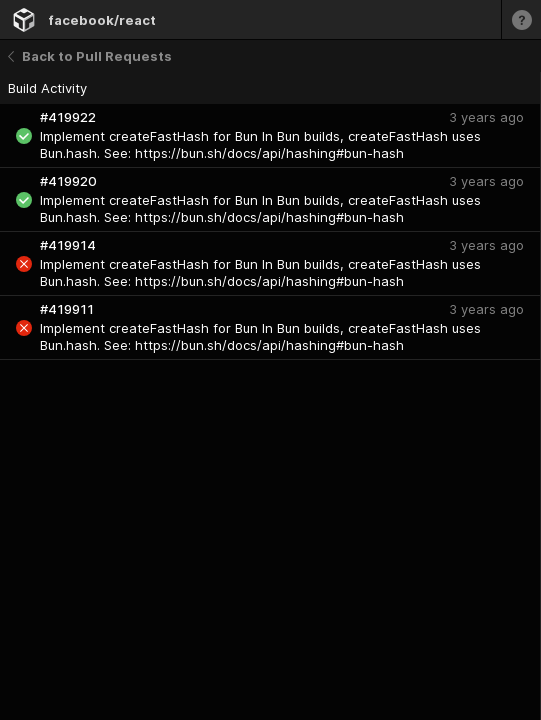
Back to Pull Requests (90, 56)
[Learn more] (521, 19)
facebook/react (102, 20)
